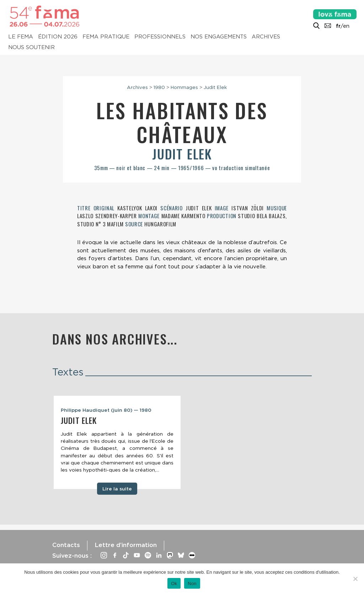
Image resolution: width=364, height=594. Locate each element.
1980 (159, 87)
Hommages (184, 87)
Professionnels (160, 37)
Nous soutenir (31, 48)
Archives (266, 37)
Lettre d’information (126, 545)
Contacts (66, 545)
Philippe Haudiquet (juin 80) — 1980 (106, 410)
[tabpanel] (117, 442)
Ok (174, 584)
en (346, 26)
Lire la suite (117, 489)
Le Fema (21, 37)
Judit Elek (215, 87)
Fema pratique (106, 37)
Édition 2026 (58, 37)
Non (192, 584)
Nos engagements (219, 37)
